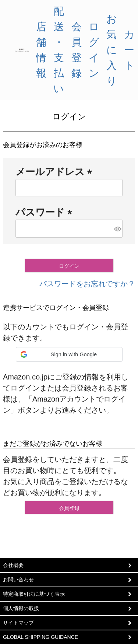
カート (129, 50)
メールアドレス (56, 172)
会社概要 (13, 565)
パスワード (46, 212)
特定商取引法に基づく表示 (34, 594)
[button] (69, 354)
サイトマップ (18, 623)
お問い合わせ (18, 580)
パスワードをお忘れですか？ (87, 284)
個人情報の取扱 (21, 608)
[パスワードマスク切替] (117, 229)
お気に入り (112, 50)
